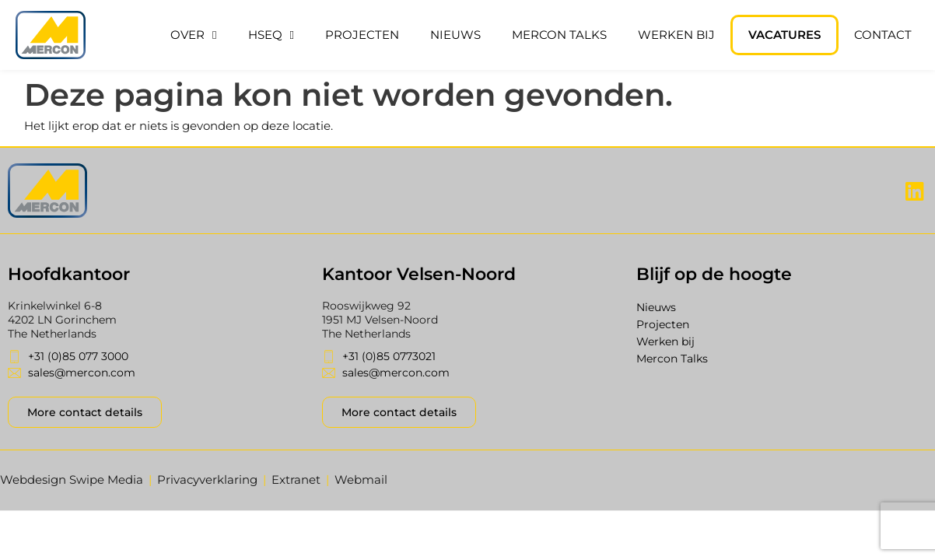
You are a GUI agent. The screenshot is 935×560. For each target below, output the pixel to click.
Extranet (296, 479)
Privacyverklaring (207, 479)
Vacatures (784, 35)
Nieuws (455, 35)
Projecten (362, 35)
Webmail (361, 479)
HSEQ (271, 35)
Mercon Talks (559, 35)
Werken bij (676, 35)
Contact (883, 35)
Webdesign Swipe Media (72, 479)
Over (193, 35)
